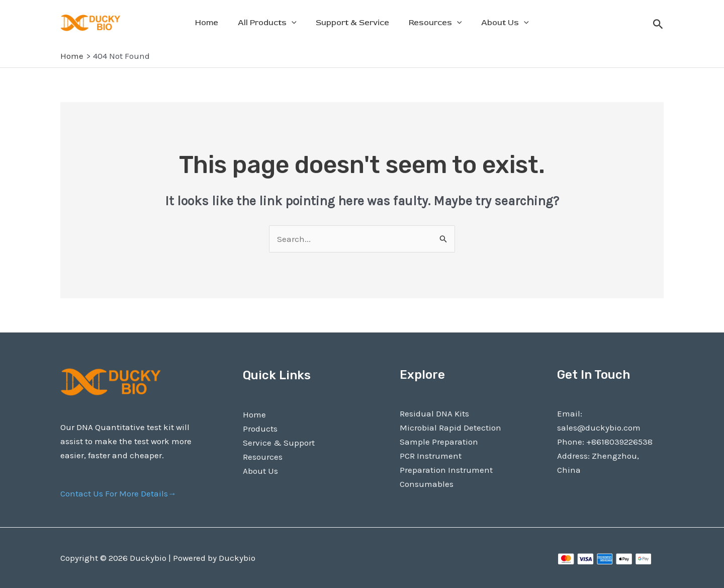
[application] (295, 23)
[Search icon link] (658, 25)
